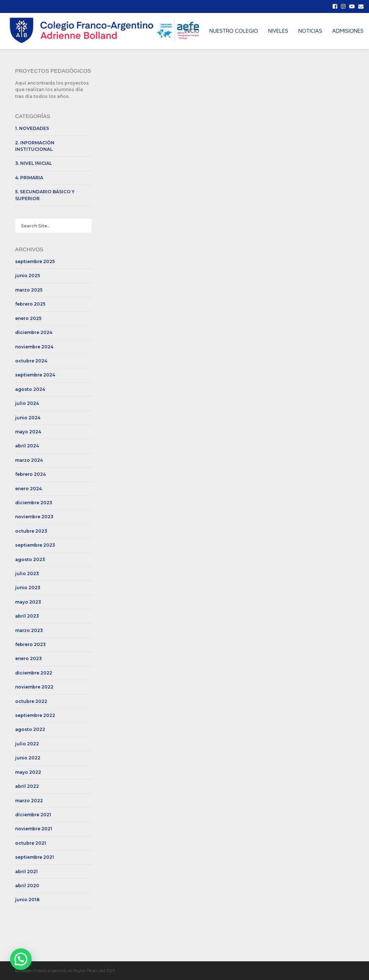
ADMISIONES (348, 31)
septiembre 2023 (35, 545)
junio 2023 (28, 588)
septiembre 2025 (35, 261)
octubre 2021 (31, 843)
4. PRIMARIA (29, 178)
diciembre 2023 (34, 503)
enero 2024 (28, 489)
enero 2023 (28, 658)
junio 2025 (28, 276)
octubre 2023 (31, 531)
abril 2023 (27, 616)
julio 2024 (27, 403)
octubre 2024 (31, 361)
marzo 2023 (29, 630)
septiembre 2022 (35, 715)
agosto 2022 (30, 729)
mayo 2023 (28, 602)
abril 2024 (27, 446)
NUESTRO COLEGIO (234, 31)
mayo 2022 (28, 772)
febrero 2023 (30, 644)
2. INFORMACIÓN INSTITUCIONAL (35, 146)
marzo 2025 (29, 290)
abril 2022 (27, 786)
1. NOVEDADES (32, 128)
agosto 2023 (30, 559)
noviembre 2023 (34, 517)
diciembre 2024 (34, 332)
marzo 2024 (29, 460)
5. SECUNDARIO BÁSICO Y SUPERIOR (45, 195)
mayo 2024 (28, 432)
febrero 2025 (30, 304)
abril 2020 (27, 886)
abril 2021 (26, 871)
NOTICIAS (310, 31)
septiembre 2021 (35, 857)
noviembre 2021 (34, 829)
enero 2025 (28, 318)
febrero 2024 (30, 474)
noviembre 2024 (34, 347)
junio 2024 (28, 418)
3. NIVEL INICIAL (34, 163)
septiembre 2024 (35, 375)
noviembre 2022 (34, 687)
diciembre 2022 (34, 673)
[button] (21, 959)
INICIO (192, 31)
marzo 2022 (29, 801)
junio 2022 (28, 758)
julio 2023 (27, 573)
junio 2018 (27, 900)
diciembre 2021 (33, 815)
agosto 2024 (30, 389)
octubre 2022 (31, 701)
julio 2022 (27, 744)
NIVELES (278, 31)
